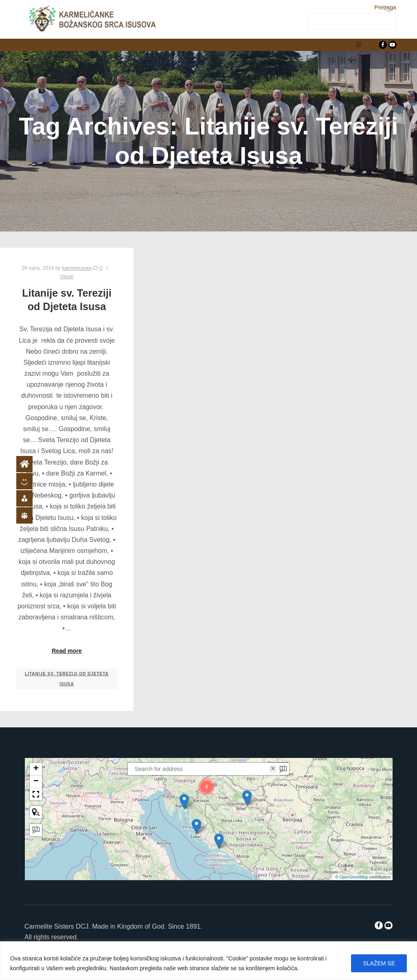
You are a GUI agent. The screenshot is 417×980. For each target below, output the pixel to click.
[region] (208, 961)
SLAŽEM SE (379, 963)
